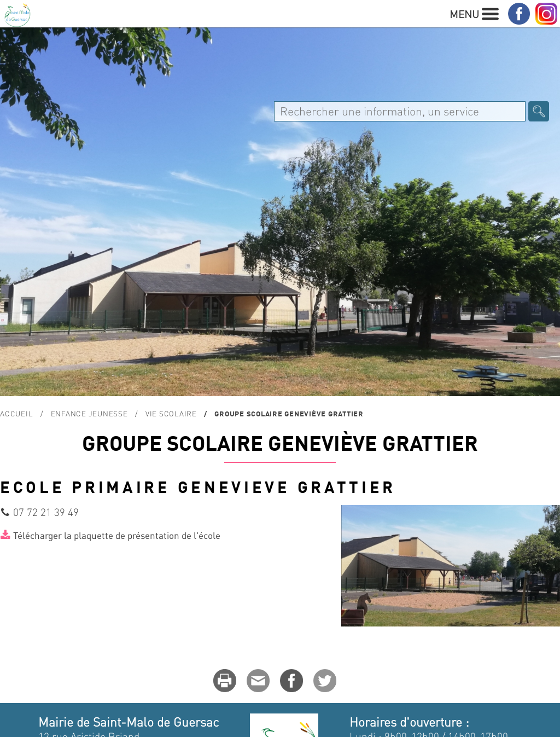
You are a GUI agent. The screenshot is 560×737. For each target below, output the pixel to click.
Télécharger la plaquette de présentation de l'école (117, 535)
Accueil (16, 413)
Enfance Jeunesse (89, 413)
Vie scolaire (171, 413)
